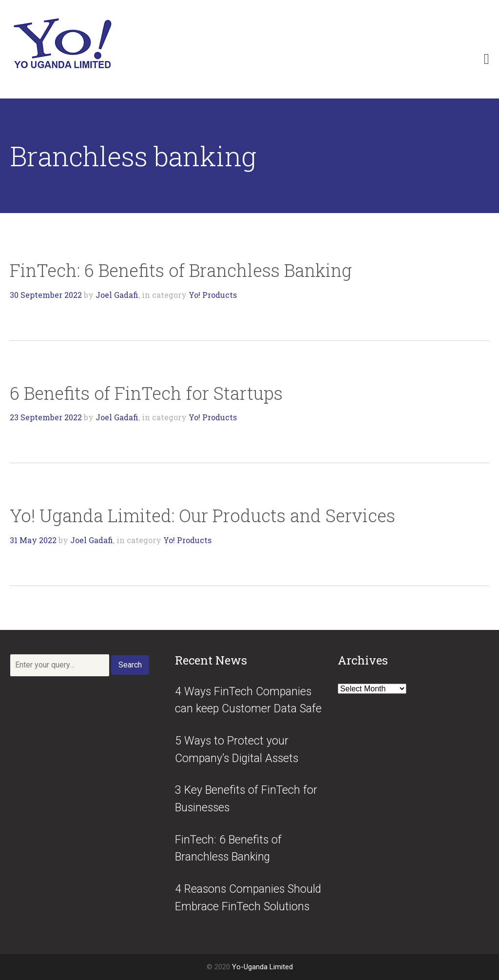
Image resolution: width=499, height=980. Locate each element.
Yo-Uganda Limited (262, 967)
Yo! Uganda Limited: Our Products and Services (202, 515)
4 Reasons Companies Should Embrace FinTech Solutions (248, 898)
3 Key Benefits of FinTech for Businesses (246, 799)
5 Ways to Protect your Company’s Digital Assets (237, 750)
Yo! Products (213, 295)
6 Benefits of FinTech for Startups (146, 393)
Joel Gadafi (117, 295)
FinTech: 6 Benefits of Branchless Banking (181, 270)
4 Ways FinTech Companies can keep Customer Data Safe (248, 700)
